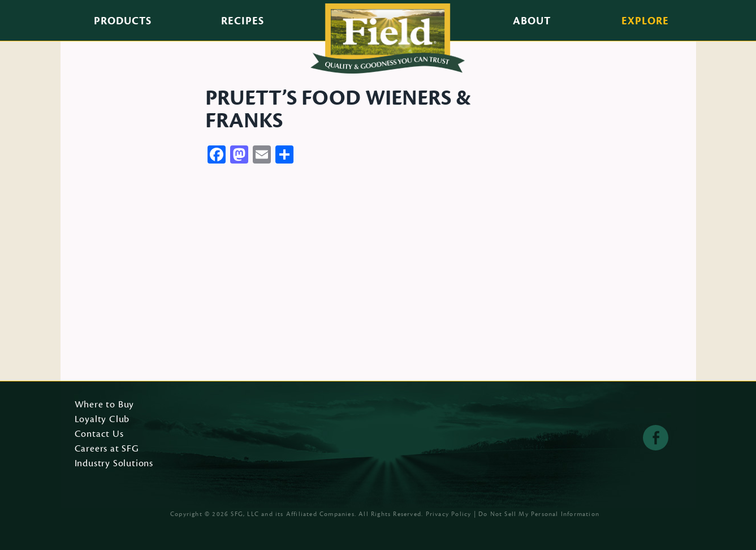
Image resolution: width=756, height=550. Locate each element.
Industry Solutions (114, 464)
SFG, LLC (245, 514)
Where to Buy (105, 405)
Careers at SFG (107, 449)
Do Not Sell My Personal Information (539, 514)
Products (123, 21)
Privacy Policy (449, 514)
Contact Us (99, 435)
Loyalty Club (102, 420)
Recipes (243, 21)
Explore (645, 21)
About (532, 21)
